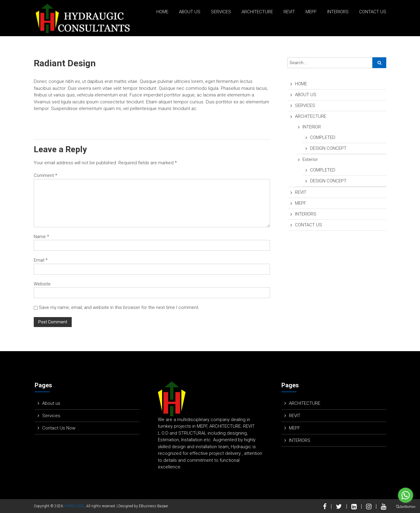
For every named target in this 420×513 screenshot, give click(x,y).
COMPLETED (323, 137)
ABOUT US (190, 12)
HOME (162, 12)
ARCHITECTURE (257, 12)
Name (41, 237)
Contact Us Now (59, 428)
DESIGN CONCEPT (328, 148)
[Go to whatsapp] (406, 495)
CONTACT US (373, 12)
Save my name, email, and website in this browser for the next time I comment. (119, 307)
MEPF (311, 12)
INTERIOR (312, 127)
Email (41, 260)
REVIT (289, 12)
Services (51, 416)
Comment (45, 175)
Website (42, 284)
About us (51, 403)
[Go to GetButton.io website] (406, 507)
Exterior (310, 159)
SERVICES (221, 12)
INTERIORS (338, 12)
